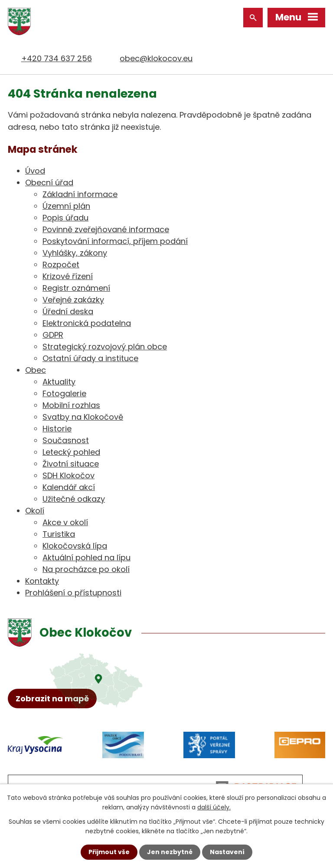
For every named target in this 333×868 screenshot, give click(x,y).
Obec (36, 370)
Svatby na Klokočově (83, 417)
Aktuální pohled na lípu (87, 557)
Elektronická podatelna (87, 323)
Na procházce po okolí (86, 569)
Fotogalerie (64, 393)
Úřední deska (68, 311)
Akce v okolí (65, 522)
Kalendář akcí (69, 487)
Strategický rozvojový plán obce (105, 347)
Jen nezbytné (170, 852)
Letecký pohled (71, 452)
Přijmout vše (109, 852)
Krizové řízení (68, 276)
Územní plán (66, 206)
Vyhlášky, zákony (75, 253)
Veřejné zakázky (73, 300)
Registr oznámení (76, 288)
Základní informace (80, 194)
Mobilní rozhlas (71, 405)
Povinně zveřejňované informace (106, 229)
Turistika (59, 534)
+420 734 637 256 (57, 58)
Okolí (35, 511)
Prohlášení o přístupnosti (73, 593)
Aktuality (59, 382)
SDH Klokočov (69, 475)
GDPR (53, 335)
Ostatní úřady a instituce (90, 358)
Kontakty (42, 581)
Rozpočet (61, 265)
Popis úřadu (65, 218)
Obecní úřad (49, 182)
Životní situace (71, 464)
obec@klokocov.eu (156, 58)
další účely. (214, 807)
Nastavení (227, 852)
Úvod (35, 171)
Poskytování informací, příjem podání (115, 241)
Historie (57, 429)
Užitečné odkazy (74, 499)
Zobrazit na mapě (52, 699)
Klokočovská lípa (75, 546)
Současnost (66, 440)
